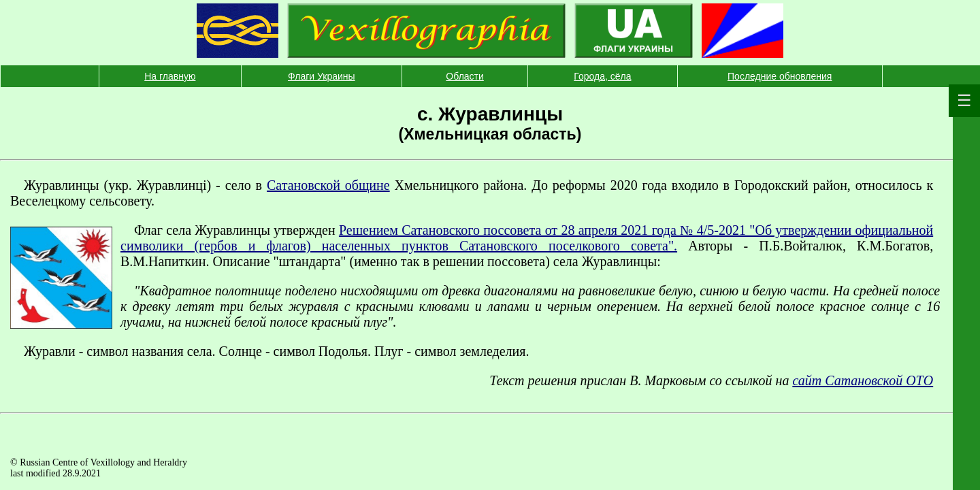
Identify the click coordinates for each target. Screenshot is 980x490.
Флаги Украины (322, 76)
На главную (170, 76)
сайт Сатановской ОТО (863, 380)
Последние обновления (780, 76)
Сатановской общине (328, 185)
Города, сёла (602, 76)
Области (464, 76)
